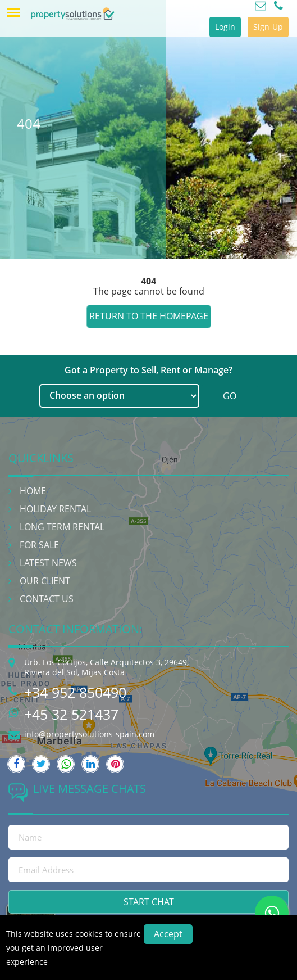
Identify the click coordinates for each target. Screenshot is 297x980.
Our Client (45, 581)
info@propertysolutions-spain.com (89, 734)
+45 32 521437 (71, 714)
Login (225, 27)
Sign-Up (268, 27)
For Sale (39, 545)
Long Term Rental (62, 527)
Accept (168, 934)
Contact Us (47, 599)
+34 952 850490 (75, 692)
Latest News (48, 563)
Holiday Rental (55, 509)
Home (33, 491)
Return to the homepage (149, 316)
